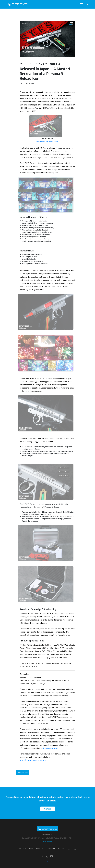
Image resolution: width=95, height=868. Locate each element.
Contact (48, 809)
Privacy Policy (71, 849)
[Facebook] (43, 857)
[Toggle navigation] (81, 4)
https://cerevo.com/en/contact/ (33, 760)
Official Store (51, 848)
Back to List (23, 773)
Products (23, 848)
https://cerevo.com (50, 748)
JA (87, 4)
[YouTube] (52, 857)
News (31, 848)
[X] (47, 857)
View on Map (47, 841)
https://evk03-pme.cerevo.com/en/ (48, 141)
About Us (40, 848)
